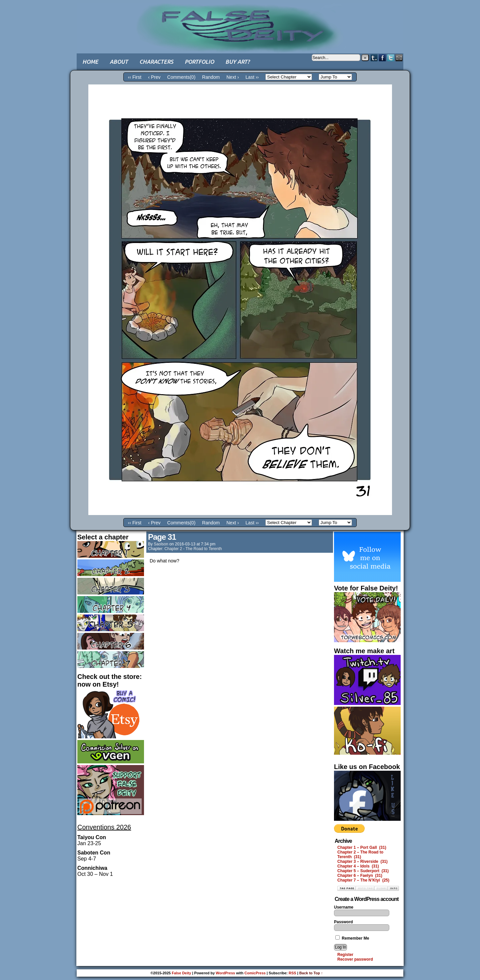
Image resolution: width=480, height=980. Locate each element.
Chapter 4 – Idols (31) (358, 866)
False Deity (240, 22)
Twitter (391, 58)
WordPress (225, 973)
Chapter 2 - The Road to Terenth (193, 549)
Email (399, 58)
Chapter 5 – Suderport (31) (363, 871)
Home (90, 62)
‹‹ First (135, 77)
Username (344, 907)
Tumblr (374, 58)
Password (343, 922)
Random (211, 77)
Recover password (355, 959)
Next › (232, 77)
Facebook (382, 58)
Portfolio (199, 62)
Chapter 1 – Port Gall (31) (362, 847)
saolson (161, 544)
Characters (156, 62)
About (119, 62)
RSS (292, 973)
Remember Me (352, 938)
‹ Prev (154, 77)
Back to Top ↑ (311, 973)
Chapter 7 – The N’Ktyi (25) (363, 880)
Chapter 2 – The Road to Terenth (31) (360, 854)
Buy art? (237, 62)
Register (345, 955)
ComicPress (255, 973)
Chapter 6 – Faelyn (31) (360, 876)
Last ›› (252, 77)
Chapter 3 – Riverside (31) (362, 862)
